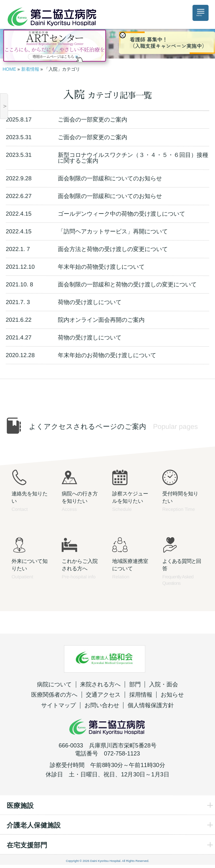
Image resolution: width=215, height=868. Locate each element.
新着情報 (30, 69)
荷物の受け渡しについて (90, 302)
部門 (135, 684)
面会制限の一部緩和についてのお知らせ (110, 178)
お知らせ (172, 695)
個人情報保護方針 (151, 705)
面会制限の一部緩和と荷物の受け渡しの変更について (127, 285)
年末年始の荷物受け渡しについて (101, 267)
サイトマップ (58, 705)
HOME (9, 69)
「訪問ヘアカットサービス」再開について (113, 231)
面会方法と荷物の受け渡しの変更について (113, 249)
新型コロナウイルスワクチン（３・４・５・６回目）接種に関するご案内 (133, 158)
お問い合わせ (102, 705)
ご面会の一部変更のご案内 (93, 120)
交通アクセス (103, 695)
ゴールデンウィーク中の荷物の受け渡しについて (121, 214)
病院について (54, 684)
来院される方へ (100, 684)
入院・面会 (164, 684)
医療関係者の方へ (54, 695)
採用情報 (141, 695)
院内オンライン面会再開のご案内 (101, 320)
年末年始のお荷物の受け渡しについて (107, 355)
